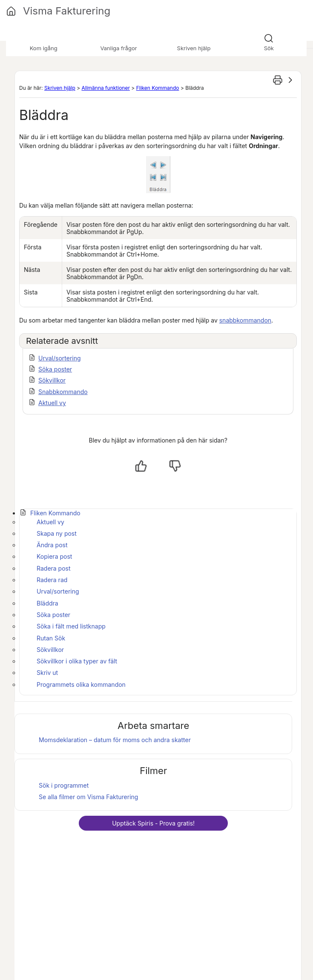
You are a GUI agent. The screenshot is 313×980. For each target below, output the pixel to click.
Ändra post (52, 545)
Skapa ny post (57, 533)
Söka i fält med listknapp (71, 626)
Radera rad (52, 580)
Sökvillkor (52, 380)
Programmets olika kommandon (81, 684)
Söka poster (55, 369)
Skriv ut (47, 673)
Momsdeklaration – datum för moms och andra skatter (115, 740)
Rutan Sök (51, 638)
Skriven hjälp (60, 88)
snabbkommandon (245, 320)
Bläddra (47, 603)
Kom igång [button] (44, 48)
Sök (269, 48)
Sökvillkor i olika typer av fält (77, 661)
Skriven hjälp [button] (194, 48)
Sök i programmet (64, 785)
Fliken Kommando (158, 88)
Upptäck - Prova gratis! (153, 823)
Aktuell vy (52, 403)
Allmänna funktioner (105, 88)
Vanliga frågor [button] (118, 48)
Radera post (54, 568)
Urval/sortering (60, 358)
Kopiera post (54, 556)
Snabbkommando (63, 392)
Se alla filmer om (88, 797)
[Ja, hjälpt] (141, 466)
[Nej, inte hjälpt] (175, 466)
